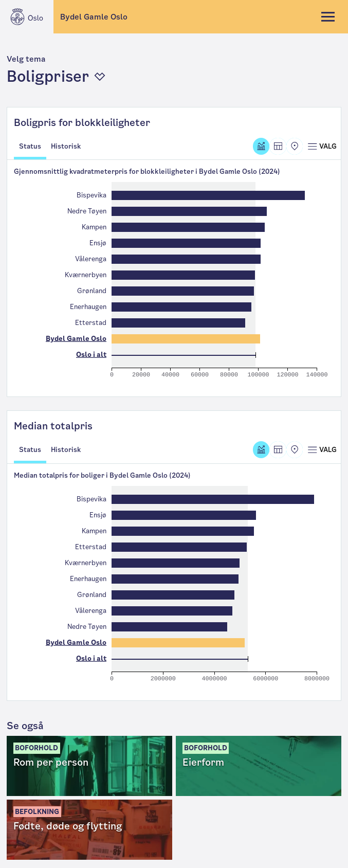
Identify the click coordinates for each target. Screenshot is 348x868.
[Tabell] (278, 146)
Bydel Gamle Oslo (94, 17)
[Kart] (295, 146)
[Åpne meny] (322, 146)
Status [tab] (30, 146)
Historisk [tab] (66, 146)
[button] (174, 70)
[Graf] (261, 146)
